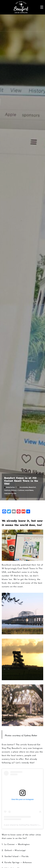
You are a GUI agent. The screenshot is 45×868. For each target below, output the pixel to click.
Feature (7, 490)
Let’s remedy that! (25, 763)
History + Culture (18, 490)
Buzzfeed (6, 565)
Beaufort (32, 487)
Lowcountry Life (10, 493)
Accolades (24, 487)
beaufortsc (10, 487)
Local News (29, 490)
